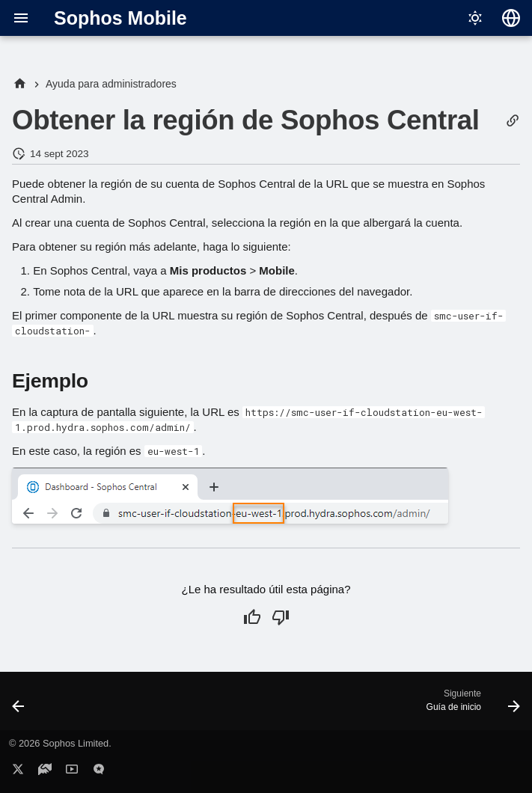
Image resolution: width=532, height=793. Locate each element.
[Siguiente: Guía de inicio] (470, 705)
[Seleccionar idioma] (511, 18)
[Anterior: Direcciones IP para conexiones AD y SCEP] (20, 705)
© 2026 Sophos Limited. (60, 743)
